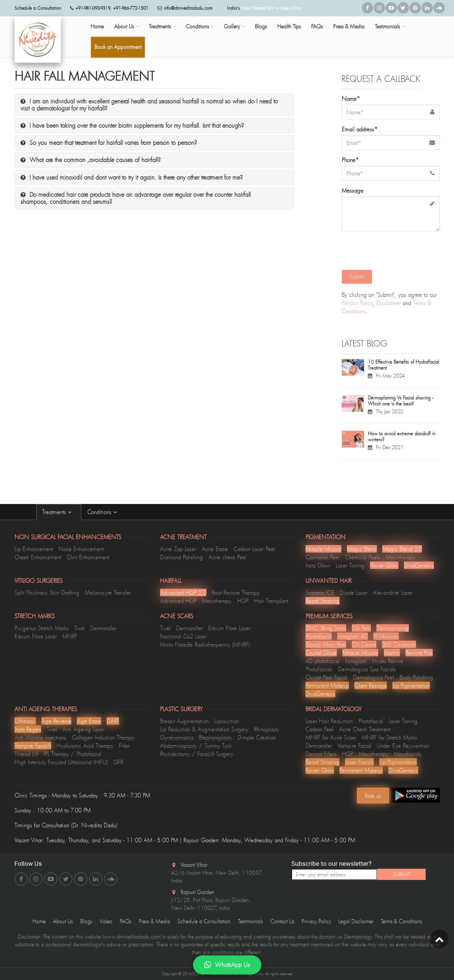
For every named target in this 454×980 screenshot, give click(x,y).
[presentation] (392, 250)
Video (106, 921)
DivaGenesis (419, 565)
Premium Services (329, 616)
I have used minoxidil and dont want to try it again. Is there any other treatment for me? (132, 177)
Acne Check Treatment (365, 729)
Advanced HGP (178, 601)
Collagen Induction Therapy (103, 737)
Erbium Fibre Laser (36, 636)
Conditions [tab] (104, 512)
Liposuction (227, 721)
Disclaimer (389, 303)
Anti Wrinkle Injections (40, 737)
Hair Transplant (271, 601)
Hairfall (171, 581)
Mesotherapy (400, 557)
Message (353, 190)
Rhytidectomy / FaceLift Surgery (197, 754)
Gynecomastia (177, 737)
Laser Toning (350, 565)
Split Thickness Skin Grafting (47, 592)
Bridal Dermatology (334, 709)
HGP (243, 601)
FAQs (317, 26)
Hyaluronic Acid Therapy (85, 746)
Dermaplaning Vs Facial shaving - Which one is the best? (400, 401)
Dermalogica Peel (373, 677)
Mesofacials (408, 754)
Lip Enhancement (34, 549)
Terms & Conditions (401, 921)
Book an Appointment (118, 47)
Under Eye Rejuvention (403, 746)
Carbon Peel (320, 729)
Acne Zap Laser (178, 549)
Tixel (79, 628)
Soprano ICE (320, 592)
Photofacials (319, 669)
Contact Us (282, 921)
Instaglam (356, 661)
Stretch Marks (35, 616)
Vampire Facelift (33, 746)
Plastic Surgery (181, 709)
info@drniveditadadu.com (188, 8)
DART (113, 721)
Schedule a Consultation (204, 921)
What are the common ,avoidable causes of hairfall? (91, 160)
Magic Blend (362, 549)
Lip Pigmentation (411, 685)
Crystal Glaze (321, 653)
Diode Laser (354, 592)
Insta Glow (318, 565)
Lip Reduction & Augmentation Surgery (204, 729)
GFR (118, 762)
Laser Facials (359, 762)
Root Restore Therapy (236, 592)
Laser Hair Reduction (329, 721)
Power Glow (384, 565)
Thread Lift (26, 754)
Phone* (350, 160)
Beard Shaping (323, 601)
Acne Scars (177, 616)
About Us (124, 26)
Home (97, 26)
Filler (124, 746)
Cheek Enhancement (38, 557)
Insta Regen (28, 729)
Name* (351, 99)
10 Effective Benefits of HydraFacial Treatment (403, 365)
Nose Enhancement (81, 549)
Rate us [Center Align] (373, 796)
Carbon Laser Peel (254, 549)
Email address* (360, 129)
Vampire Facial (354, 746)
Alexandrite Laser (393, 592)
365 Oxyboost (399, 644)
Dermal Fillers (321, 754)
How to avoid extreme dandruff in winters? (402, 436)
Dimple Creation (257, 737)
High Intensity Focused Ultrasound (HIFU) (61, 762)
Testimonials (387, 26)
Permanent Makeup (327, 685)
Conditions (197, 26)
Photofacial (371, 721)
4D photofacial (323, 661)
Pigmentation (325, 537)
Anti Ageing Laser (84, 729)
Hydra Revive (388, 661)
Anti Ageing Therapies (46, 709)
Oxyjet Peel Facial (326, 677)
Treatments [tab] (59, 512)
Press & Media (349, 26)
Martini (392, 653)
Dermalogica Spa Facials (367, 669)
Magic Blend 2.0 (402, 549)
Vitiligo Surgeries (39, 581)
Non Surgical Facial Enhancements (68, 537)
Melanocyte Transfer (108, 592)
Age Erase (89, 721)
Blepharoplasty (215, 737)
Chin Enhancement (88, 557)
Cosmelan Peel (323, 557)
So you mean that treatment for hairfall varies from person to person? (109, 143)
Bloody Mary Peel (326, 644)
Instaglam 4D (353, 636)
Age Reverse (56, 721)
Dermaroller (104, 628)
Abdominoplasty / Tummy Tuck (196, 746)
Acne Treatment (183, 537)
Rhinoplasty (267, 729)
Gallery (232, 26)
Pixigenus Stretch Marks (42, 628)
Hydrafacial (319, 636)
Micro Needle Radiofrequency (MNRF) (205, 644)
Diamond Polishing (181, 557)
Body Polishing (416, 677)
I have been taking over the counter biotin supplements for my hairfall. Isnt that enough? (132, 125)
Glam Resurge (371, 685)
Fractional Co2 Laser (183, 636)
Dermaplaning (393, 628)
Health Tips (289, 26)
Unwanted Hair (328, 581)
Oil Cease (364, 644)
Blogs (261, 26)
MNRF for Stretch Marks (389, 737)
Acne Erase (215, 549)
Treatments (160, 26)
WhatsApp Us (227, 965)
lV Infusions (386, 636)
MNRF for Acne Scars (331, 737)
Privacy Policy (357, 303)
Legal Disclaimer (356, 921)
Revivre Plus (419, 653)
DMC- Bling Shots (326, 628)
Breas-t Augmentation (184, 721)
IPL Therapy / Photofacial (72, 754)
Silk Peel (361, 628)
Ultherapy (25, 721)
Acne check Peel (228, 557)
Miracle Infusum (323, 549)
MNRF (70, 636)
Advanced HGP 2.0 (183, 592)
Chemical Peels (363, 557)
